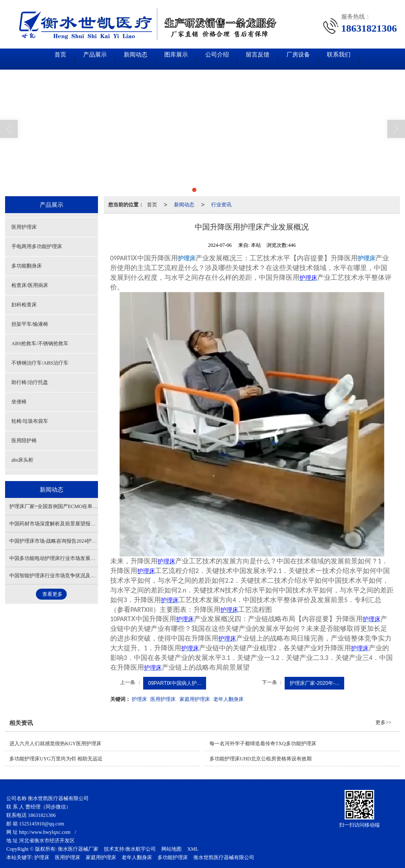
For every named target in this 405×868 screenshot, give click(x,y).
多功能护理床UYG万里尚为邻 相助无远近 (56, 759)
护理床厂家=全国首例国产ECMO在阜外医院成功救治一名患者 (79, 506)
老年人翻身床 (228, 699)
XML (193, 849)
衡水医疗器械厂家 (78, 849)
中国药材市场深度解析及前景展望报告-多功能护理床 (68, 524)
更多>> (383, 722)
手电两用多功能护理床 (37, 246)
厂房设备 (323, 59)
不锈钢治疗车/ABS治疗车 (40, 363)
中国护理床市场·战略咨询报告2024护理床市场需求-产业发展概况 (82, 541)
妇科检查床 (24, 305)
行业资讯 (221, 205)
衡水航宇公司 (141, 849)
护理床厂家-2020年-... (314, 683)
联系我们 (373, 59)
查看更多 (52, 594)
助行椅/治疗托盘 (30, 382)
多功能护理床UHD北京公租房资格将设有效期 (261, 759)
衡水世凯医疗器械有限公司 (224, 857)
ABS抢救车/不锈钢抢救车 (40, 343)
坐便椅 (19, 402)
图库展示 (171, 59)
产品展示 (69, 59)
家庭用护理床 (195, 699)
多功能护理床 (173, 857)
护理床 (139, 699)
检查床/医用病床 (30, 285)
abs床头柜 (22, 460)
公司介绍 (221, 59)
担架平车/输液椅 (30, 324)
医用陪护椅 (24, 441)
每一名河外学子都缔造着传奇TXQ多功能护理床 (263, 744)
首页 (25, 59)
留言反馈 (272, 59)
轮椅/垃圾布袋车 (30, 421)
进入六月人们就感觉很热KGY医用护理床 (55, 744)
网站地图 (171, 849)
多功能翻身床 (27, 266)
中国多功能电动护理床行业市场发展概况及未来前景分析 (73, 558)
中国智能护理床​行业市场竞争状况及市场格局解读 (65, 576)
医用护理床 (163, 699)
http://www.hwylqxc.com (45, 832)
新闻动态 (120, 59)
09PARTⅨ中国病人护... (175, 683)
